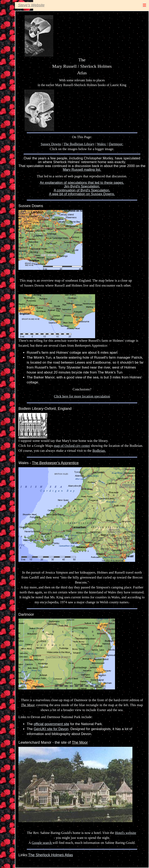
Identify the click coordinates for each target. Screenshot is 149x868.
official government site (51, 724)
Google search (42, 843)
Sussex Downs (51, 144)
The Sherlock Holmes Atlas (51, 855)
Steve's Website (31, 5)
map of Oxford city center (72, 446)
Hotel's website (126, 833)
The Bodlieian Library (79, 144)
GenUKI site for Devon (51, 729)
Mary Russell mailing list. (82, 170)
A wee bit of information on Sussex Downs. (82, 194)
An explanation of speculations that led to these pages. (82, 183)
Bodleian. (99, 451)
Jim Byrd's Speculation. (82, 186)
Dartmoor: (116, 144)
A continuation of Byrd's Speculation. (82, 190)
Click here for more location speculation (82, 396)
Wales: (102, 144)
